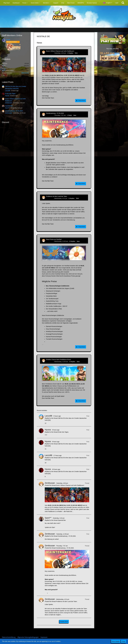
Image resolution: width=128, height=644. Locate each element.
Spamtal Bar (9, 106)
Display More (64, 621)
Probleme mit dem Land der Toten (57, 196)
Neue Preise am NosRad (54, 239)
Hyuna (7, 96)
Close (123, 641)
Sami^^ (7, 108)
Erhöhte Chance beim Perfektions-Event (59, 360)
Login (117, 3)
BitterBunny (25, 73)
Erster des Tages (10, 94)
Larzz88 (8, 91)
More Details (116, 641)
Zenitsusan (9, 103)
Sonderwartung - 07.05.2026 (14, 111)
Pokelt (8, 40)
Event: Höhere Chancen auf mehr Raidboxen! (60, 51)
